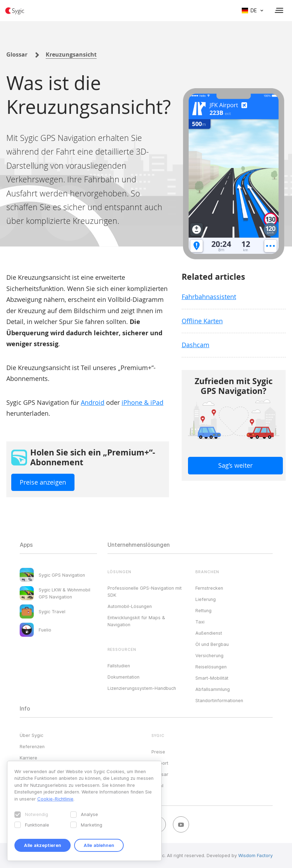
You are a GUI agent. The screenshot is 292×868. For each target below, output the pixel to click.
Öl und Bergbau (212, 644)
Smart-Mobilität (212, 678)
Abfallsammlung (213, 689)
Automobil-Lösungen (130, 606)
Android (93, 402)
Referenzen (32, 746)
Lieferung (206, 599)
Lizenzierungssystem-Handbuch (142, 688)
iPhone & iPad (142, 402)
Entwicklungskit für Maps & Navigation (136, 621)
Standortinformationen (219, 700)
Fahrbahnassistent (209, 297)
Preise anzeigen (43, 482)
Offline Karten (202, 321)
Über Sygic (31, 735)
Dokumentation (124, 677)
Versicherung (209, 655)
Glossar (17, 54)
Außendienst (209, 633)
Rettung (203, 610)
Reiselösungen (211, 667)
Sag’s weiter (235, 465)
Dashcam (196, 345)
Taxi (200, 622)
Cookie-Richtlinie (55, 799)
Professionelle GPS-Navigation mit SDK (145, 591)
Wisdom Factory (255, 855)
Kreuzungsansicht (71, 54)
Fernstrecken (209, 588)
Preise (158, 752)
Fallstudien (119, 666)
